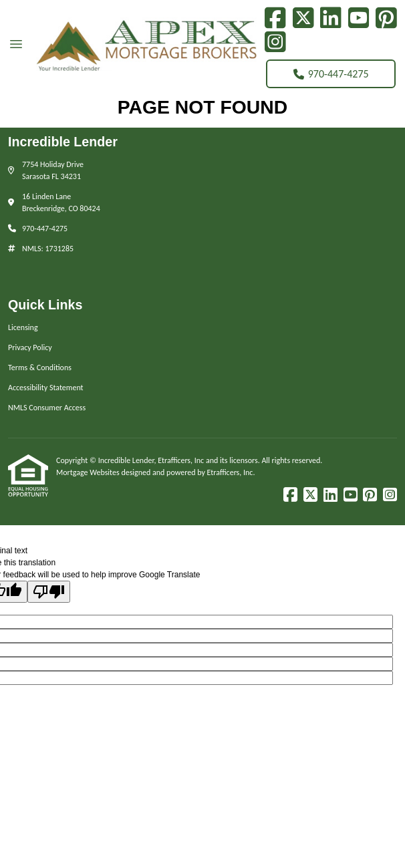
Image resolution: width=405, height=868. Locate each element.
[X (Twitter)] (303, 18)
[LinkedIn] (331, 18)
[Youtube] (359, 18)
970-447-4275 (331, 74)
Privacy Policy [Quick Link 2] (30, 347)
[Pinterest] (386, 18)
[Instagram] (275, 42)
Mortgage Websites (89, 472)
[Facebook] (275, 18)
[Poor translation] (49, 592)
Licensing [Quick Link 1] (23, 327)
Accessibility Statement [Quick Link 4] (46, 388)
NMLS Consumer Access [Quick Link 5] (47, 408)
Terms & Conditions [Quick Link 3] (40, 368)
